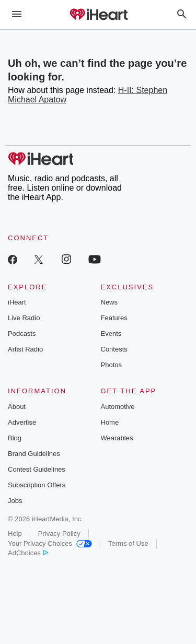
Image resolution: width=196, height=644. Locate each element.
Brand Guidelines (34, 454)
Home (110, 422)
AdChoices (28, 553)
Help (15, 534)
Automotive (118, 407)
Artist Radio (25, 349)
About (17, 407)
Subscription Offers (37, 485)
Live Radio (24, 318)
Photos (111, 365)
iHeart (17, 302)
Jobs (15, 501)
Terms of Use (128, 543)
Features (114, 318)
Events (111, 333)
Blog (15, 438)
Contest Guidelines (37, 469)
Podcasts (22, 333)
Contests (114, 349)
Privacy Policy (59, 534)
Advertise (22, 422)
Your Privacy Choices (50, 543)
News (109, 302)
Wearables (117, 438)
